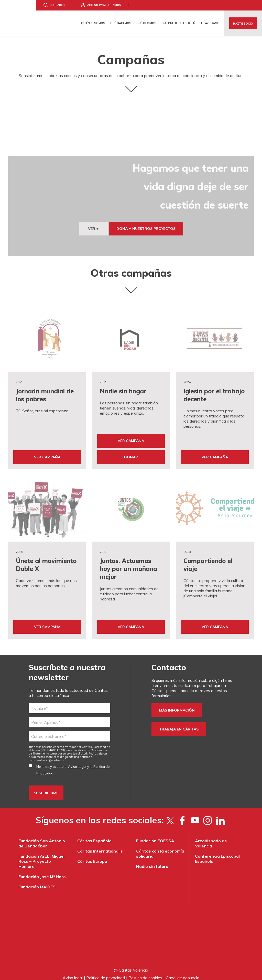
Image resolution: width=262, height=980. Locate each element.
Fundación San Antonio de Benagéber (42, 838)
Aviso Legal (77, 761)
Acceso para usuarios (104, 5)
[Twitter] (170, 815)
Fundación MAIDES (37, 881)
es (46, 755)
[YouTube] (195, 815)
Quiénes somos (93, 23)
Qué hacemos (121, 23)
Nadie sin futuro (152, 861)
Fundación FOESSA (155, 835)
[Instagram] (208, 815)
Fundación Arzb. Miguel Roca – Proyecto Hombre (41, 856)
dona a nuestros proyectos (146, 229)
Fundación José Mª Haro (42, 871)
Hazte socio (243, 24)
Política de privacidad (106, 972)
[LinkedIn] (220, 815)
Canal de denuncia (183, 972)
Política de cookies (145, 972)
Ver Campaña (47, 454)
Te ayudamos (211, 23)
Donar (131, 454)
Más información (177, 705)
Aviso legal (73, 972)
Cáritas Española (94, 835)
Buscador (58, 5)
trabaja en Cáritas (179, 724)
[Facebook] (183, 815)
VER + (93, 229)
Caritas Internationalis (100, 846)
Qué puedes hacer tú (178, 23)
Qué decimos (146, 23)
